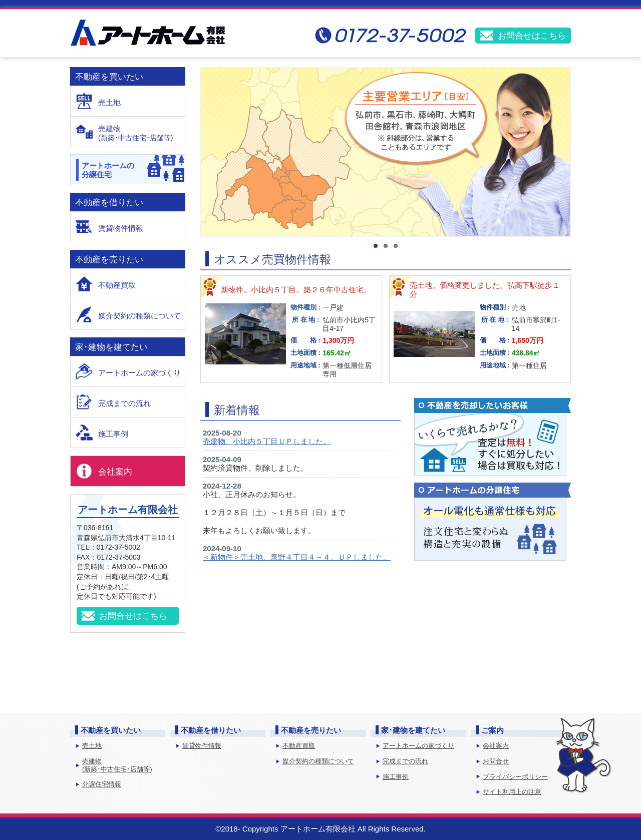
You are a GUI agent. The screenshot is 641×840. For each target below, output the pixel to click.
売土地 (109, 102)
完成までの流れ (124, 403)
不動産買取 (117, 285)
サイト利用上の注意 (512, 792)
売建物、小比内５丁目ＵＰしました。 (267, 441)
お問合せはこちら (532, 36)
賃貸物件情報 (121, 228)
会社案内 (115, 472)
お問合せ (496, 761)
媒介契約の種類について (139, 316)
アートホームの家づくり (139, 373)
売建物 (141, 133)
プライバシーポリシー (515, 777)
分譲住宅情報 (102, 784)
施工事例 (113, 434)
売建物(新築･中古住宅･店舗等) (117, 765)
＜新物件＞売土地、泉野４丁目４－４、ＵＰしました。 (297, 557)
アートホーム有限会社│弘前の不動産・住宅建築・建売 (148, 33)
